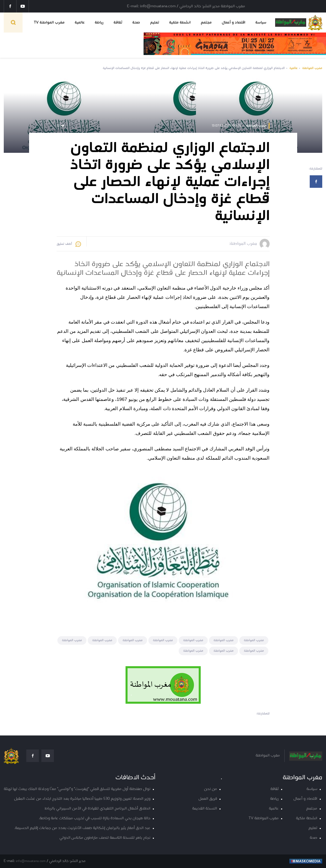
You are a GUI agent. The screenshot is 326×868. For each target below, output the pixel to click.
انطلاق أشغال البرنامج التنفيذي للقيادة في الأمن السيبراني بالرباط (97, 809)
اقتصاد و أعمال (234, 23)
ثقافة (118, 23)
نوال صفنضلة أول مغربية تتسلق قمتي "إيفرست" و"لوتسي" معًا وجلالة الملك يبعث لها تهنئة (77, 789)
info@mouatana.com (31, 861)
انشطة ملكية (180, 23)
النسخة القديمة (205, 809)
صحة (136, 23)
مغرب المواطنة (312, 68)
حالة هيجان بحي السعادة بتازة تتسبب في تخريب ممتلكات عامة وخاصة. (95, 818)
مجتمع (206, 23)
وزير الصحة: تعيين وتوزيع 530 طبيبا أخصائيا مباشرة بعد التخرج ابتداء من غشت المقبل (82, 799)
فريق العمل (208, 799)
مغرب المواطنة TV (49, 23)
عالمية (80, 23)
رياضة (99, 23)
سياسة (261, 23)
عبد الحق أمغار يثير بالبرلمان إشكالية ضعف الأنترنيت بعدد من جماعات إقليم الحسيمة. (82, 828)
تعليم (155, 23)
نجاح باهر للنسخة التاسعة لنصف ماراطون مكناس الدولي (105, 838)
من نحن (210, 789)
